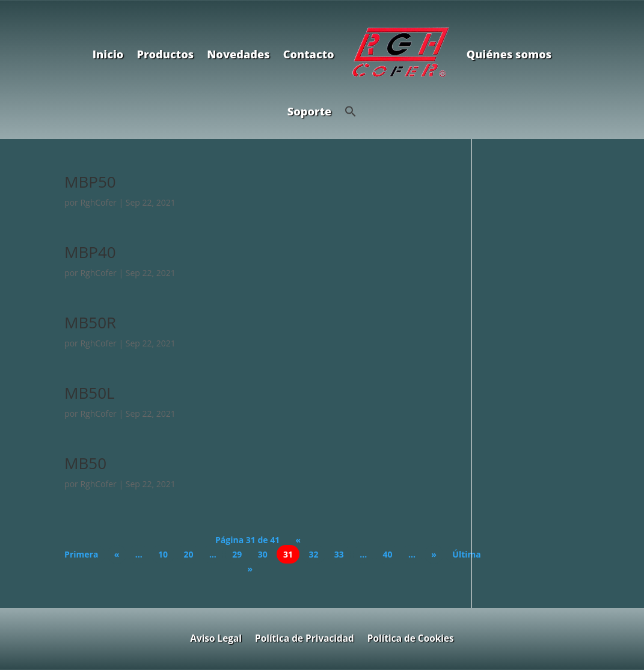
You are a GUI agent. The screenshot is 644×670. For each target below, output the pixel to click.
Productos (165, 54)
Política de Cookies (411, 638)
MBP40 (90, 252)
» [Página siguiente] (434, 554)
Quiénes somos (509, 54)
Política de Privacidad (305, 638)
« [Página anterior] (117, 554)
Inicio (108, 54)
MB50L (89, 393)
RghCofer (98, 202)
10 (163, 554)
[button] (351, 111)
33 (339, 554)
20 (188, 554)
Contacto (309, 54)
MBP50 (90, 182)
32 (313, 554)
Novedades (238, 54)
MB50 (85, 463)
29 (237, 554)
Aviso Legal (216, 638)
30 (263, 554)
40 (388, 554)
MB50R (90, 322)
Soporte (310, 111)
